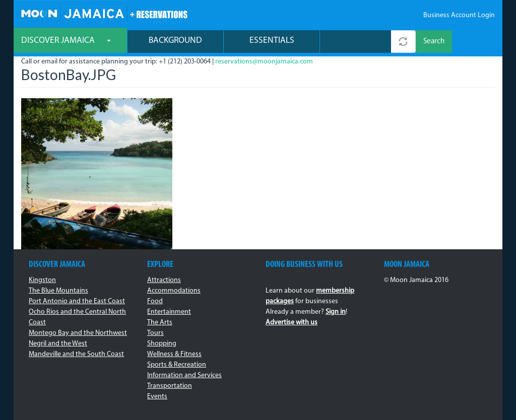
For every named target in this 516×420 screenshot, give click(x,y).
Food (155, 301)
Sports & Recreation (177, 365)
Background (175, 41)
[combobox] (356, 42)
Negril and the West (58, 344)
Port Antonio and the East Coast (77, 301)
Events (157, 397)
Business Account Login (459, 15)
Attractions (164, 280)
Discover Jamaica (66, 41)
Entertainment (169, 312)
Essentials (272, 41)
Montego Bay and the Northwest (78, 333)
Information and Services (184, 375)
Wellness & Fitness (174, 354)
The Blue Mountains (58, 291)
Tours (155, 333)
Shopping (162, 344)
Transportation (170, 386)
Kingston (42, 280)
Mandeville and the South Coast (76, 354)
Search (434, 42)
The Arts (160, 323)
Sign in (336, 312)
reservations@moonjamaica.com (264, 62)
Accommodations (174, 291)
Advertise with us (292, 323)
